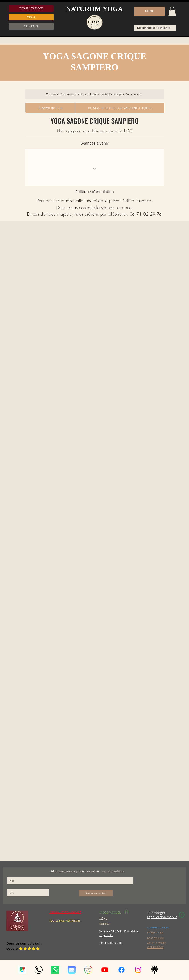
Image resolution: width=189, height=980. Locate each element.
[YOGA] (31, 17)
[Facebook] (121, 970)
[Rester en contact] (96, 893)
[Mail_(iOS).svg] (72, 970)
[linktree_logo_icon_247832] (155, 970)
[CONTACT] (31, 26)
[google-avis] (88, 970)
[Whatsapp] (55, 970)
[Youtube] (105, 970)
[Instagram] (138, 970)
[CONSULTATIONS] (31, 8)
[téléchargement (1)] (22, 970)
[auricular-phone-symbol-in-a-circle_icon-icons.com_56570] (39, 970)
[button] (150, 11)
